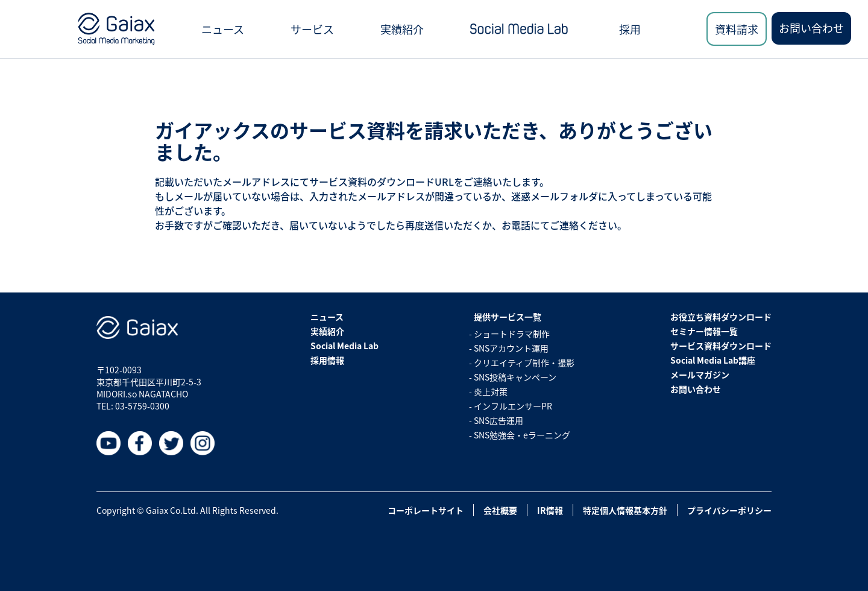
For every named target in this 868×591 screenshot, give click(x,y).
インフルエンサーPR (513, 406)
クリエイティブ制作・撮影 (524, 362)
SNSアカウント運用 (511, 348)
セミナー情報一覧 (704, 331)
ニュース (223, 29)
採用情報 (327, 360)
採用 (630, 29)
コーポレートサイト (426, 510)
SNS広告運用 (498, 420)
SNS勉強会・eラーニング (522, 435)
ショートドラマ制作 (512, 333)
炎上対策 (491, 391)
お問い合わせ (811, 28)
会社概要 (500, 510)
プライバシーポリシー (729, 510)
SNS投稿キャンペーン (515, 377)
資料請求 (737, 29)
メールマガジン (700, 375)
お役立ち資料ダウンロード (721, 317)
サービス (312, 29)
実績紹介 (402, 29)
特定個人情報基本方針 (625, 510)
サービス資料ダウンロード (721, 346)
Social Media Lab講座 (713, 360)
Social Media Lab (344, 346)
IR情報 (550, 510)
